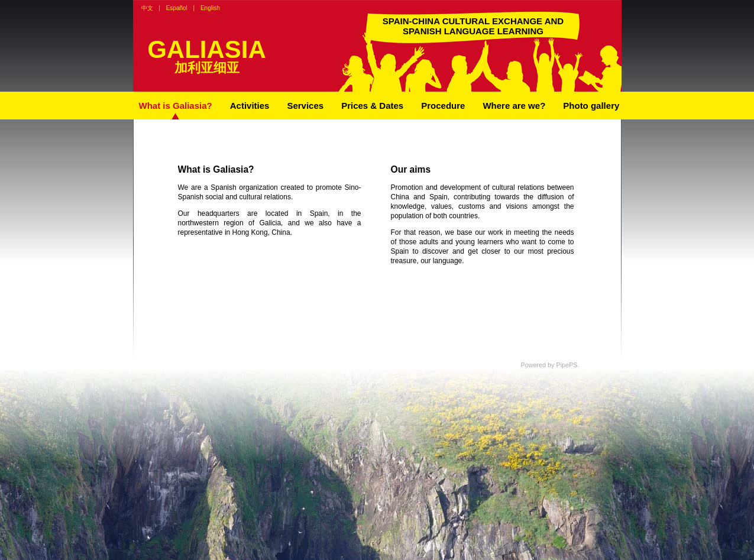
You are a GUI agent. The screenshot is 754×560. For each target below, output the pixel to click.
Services (305, 106)
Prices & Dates (372, 106)
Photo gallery (591, 106)
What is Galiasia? (176, 106)
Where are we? (514, 106)
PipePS (567, 365)
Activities (250, 106)
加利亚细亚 (207, 68)
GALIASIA (207, 49)
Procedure (443, 106)
